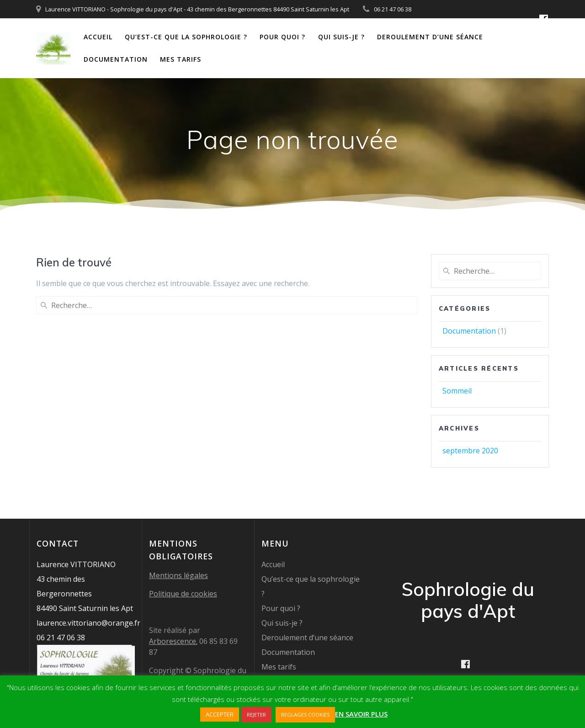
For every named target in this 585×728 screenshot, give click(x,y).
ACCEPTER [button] (220, 714)
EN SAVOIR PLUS (361, 714)
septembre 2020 (470, 451)
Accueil (98, 37)
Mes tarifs (181, 59)
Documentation (116, 59)
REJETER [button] (256, 715)
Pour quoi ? (282, 37)
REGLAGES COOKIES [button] (305, 715)
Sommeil (457, 391)
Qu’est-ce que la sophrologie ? (186, 37)
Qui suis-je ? (341, 37)
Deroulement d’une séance (430, 37)
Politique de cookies (183, 594)
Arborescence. (173, 641)
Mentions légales (178, 575)
